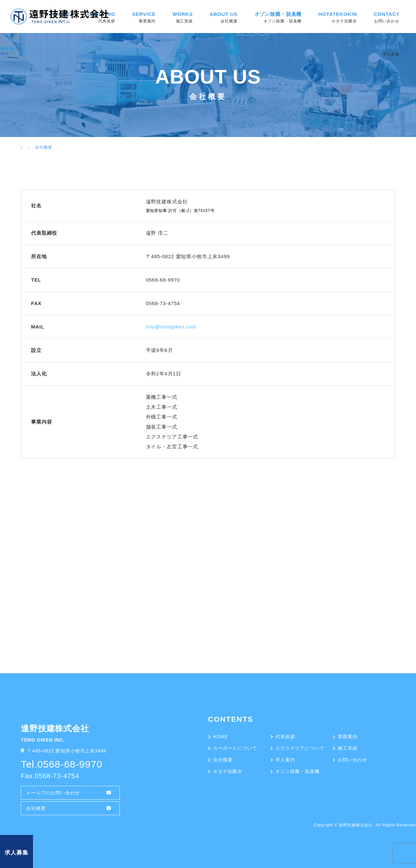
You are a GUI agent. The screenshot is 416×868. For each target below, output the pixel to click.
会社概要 (36, 808)
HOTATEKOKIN (338, 14)
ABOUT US (224, 14)
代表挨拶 (285, 737)
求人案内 (285, 760)
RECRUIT (387, 47)
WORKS (183, 14)
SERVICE (144, 14)
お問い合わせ (352, 760)
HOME (220, 737)
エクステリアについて (300, 748)
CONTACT (387, 14)
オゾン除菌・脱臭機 (278, 14)
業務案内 (347, 737)
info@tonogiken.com (171, 327)
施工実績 (347, 748)
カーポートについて (235, 748)
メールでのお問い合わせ (53, 793)
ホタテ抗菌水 (228, 771)
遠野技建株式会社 (356, 825)
